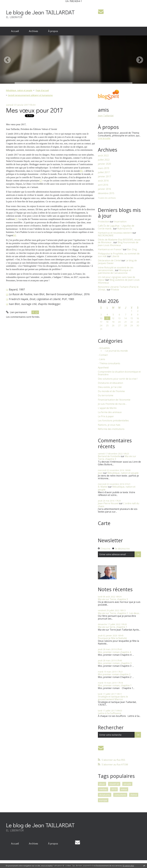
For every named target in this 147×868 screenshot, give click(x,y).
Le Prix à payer (106, 416)
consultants (120, 795)
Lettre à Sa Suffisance (110, 713)
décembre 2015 (106, 193)
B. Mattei (103, 487)
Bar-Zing (132, 249)
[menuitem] (15, 31)
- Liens (101, 359)
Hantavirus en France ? (110, 249)
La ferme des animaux (110, 412)
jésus (102, 784)
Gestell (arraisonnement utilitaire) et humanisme (30, 95)
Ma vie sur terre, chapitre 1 (112, 627)
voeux (124, 789)
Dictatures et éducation (110, 383)
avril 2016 (103, 185)
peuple (127, 784)
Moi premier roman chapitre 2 (114, 674)
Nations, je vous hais (109, 425)
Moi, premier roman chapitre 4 (114, 652)
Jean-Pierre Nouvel (108, 503)
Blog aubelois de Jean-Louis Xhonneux (119, 281)
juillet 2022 (104, 160)
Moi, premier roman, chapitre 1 (115, 685)
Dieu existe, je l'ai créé (110, 387)
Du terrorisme (106, 395)
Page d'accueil (42, 90)
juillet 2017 (104, 172)
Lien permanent (17, 312)
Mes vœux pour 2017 (34, 110)
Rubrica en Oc (125, 229)
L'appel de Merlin (107, 408)
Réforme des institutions (111, 429)
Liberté (115, 256)
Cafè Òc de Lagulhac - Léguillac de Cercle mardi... (116, 227)
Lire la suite (104, 138)
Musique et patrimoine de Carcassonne (115, 272)
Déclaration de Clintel (109, 260)
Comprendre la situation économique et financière (119, 373)
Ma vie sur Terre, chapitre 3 (113, 599)
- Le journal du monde (116, 351)
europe (103, 800)
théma (134, 795)
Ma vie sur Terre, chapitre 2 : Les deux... (119, 613)
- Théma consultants (109, 363)
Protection (104, 222)
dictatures (105, 795)
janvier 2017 (104, 177)
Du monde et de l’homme (111, 391)
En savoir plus (128, 866)
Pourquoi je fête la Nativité (112, 638)
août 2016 (103, 181)
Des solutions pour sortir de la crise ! (118, 379)
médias (103, 789)
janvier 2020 (104, 164)
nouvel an (114, 784)
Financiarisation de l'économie (114, 400)
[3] (16, 219)
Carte (104, 523)
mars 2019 (104, 168)
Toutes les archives (107, 198)
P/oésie (115, 290)
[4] (14, 235)
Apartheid (103, 368)
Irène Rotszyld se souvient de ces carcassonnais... (116, 269)
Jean (100, 473)
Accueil (15, 31)
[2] (41, 181)
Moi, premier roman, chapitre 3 (115, 663)
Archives (33, 31)
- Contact (103, 355)
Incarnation (120, 222)
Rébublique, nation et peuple (19, 90)
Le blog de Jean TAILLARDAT (40, 12)
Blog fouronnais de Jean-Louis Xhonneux (118, 244)
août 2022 (103, 156)
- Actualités (104, 348)
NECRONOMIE (106, 235)
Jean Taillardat (106, 116)
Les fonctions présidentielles (113, 421)
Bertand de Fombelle (109, 456)
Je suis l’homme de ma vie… (112, 404)
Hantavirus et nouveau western (115, 233)
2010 (114, 789)
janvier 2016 (104, 189)
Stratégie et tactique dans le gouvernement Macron (113, 698)
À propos (53, 31)
